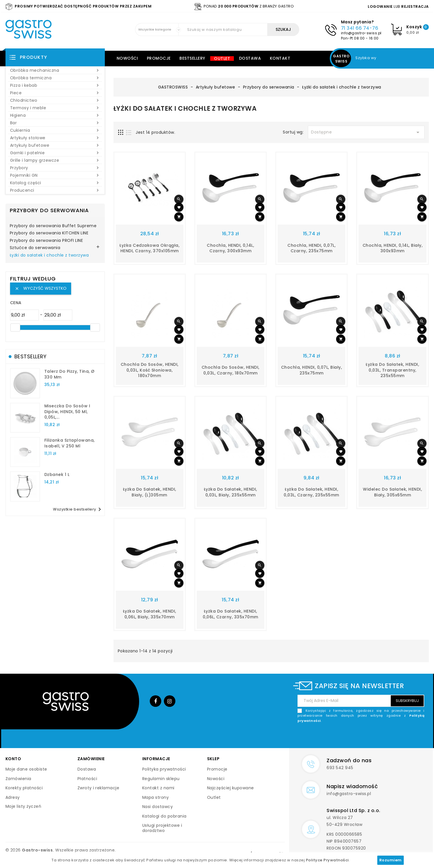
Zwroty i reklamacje (98, 788)
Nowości (127, 58)
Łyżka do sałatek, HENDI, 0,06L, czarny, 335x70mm (231, 614)
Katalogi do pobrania (164, 816)
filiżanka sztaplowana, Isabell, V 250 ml (70, 443)
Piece (55, 93)
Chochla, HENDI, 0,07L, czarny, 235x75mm (311, 248)
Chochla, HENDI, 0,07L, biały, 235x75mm (312, 370)
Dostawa (250, 58)
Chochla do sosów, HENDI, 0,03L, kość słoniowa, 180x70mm (150, 370)
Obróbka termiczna (55, 78)
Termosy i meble (55, 108)
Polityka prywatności (164, 769)
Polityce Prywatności (327, 860)
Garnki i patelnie (55, 153)
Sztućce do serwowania (35, 248)
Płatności (87, 779)
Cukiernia (55, 130)
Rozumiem (391, 860)
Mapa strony (156, 797)
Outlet (222, 59)
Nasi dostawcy (158, 807)
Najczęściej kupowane (231, 788)
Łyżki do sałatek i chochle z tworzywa (49, 255)
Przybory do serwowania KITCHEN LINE (49, 233)
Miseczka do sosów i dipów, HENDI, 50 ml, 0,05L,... (67, 412)
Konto (13, 759)
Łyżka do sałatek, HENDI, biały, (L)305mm (150, 492)
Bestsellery (192, 58)
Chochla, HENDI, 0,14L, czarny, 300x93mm (230, 248)
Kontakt (280, 58)
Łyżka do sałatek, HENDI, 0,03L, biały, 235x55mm (231, 492)
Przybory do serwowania (49, 210)
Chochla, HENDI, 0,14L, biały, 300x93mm (393, 248)
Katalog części (55, 183)
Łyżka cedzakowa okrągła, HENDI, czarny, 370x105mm (149, 248)
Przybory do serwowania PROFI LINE (47, 241)
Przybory (55, 168)
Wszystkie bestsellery (78, 509)
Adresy (13, 797)
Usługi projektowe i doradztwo (162, 828)
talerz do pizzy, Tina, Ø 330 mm (70, 374)
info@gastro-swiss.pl (361, 33)
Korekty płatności (24, 788)
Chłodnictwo (55, 100)
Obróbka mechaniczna (55, 70)
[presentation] (380, 737)
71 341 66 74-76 (360, 28)
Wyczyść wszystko (41, 288)
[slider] (15, 327)
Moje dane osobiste (26, 769)
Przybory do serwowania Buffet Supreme (53, 226)
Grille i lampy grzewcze (55, 160)
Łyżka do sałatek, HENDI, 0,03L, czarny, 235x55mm (311, 492)
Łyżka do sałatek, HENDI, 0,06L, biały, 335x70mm (150, 614)
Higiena (55, 115)
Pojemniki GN (55, 175)
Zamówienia (18, 779)
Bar (55, 123)
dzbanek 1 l (57, 475)
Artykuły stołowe (55, 138)
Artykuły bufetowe (55, 145)
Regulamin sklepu (161, 779)
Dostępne (366, 132)
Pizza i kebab (55, 85)
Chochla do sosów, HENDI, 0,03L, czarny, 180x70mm (231, 370)
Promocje (159, 58)
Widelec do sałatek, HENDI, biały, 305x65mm (392, 492)
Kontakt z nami (158, 788)
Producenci (55, 190)
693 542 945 (340, 768)
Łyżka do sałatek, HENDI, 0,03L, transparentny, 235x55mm (392, 370)
